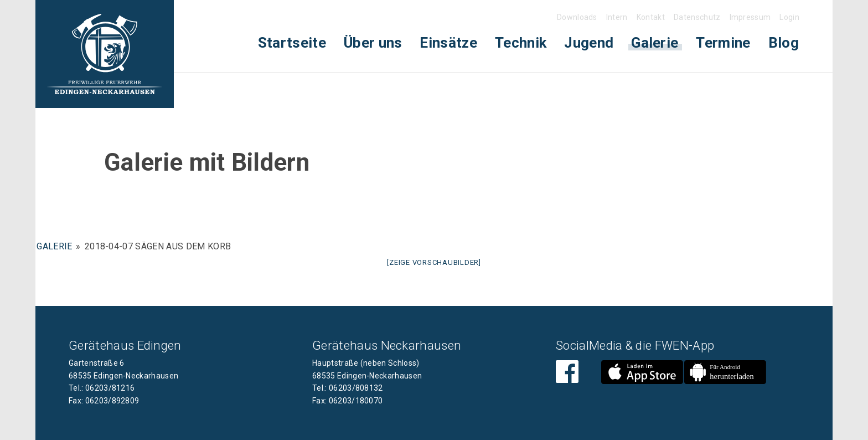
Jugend (589, 43)
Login (789, 17)
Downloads (577, 17)
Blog (784, 43)
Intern (617, 17)
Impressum (750, 17)
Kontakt (651, 17)
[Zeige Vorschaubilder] (434, 262)
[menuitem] (292, 43)
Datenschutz (697, 17)
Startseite (292, 43)
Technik (521, 43)
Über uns (373, 43)
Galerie (655, 43)
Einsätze (448, 43)
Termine (723, 43)
